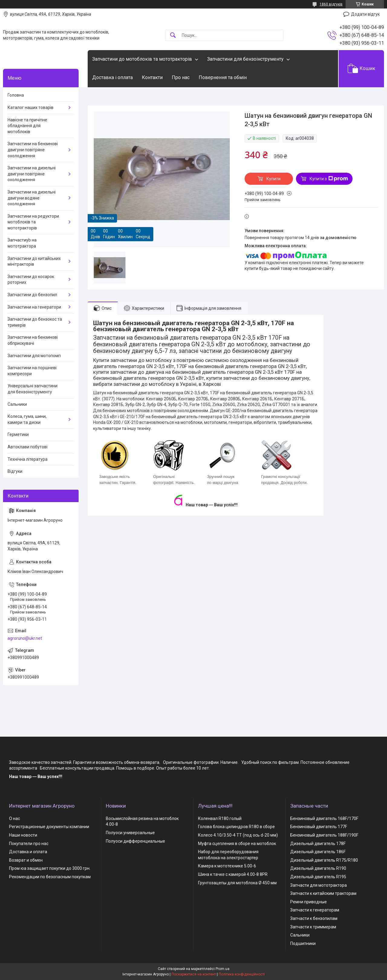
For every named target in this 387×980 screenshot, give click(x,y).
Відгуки (15, 471)
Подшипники (303, 943)
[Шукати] (173, 35)
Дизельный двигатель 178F (318, 844)
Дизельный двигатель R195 (318, 877)
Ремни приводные (309, 902)
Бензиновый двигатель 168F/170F (324, 818)
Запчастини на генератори (34, 307)
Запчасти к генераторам (315, 910)
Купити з (329, 179)
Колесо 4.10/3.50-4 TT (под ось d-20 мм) (238, 835)
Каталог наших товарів (31, 107)
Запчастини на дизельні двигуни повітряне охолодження (32, 174)
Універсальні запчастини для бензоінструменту (33, 389)
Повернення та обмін (223, 77)
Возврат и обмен (26, 860)
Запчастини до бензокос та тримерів (35, 322)
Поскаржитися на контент (194, 974)
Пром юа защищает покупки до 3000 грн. (50, 868)
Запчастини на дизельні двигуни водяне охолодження (32, 198)
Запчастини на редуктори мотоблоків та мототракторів (33, 222)
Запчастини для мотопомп (34, 356)
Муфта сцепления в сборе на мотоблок (237, 844)
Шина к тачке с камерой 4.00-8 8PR (233, 874)
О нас (15, 818)
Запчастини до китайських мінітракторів (34, 261)
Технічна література (28, 459)
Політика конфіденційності (242, 974)
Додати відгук (365, 14)
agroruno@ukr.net (25, 638)
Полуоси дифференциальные (135, 841)
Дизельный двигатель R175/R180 (324, 860)
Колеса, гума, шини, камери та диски (27, 419)
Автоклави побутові (28, 447)
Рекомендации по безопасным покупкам (50, 877)
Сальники (17, 404)
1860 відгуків (331, 4)
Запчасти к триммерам (313, 927)
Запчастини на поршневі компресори (32, 371)
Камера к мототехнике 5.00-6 (227, 866)
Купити (273, 179)
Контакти (152, 77)
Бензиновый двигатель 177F (319, 827)
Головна (16, 95)
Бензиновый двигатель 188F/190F (324, 835)
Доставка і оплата (112, 77)
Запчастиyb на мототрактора (22, 243)
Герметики (18, 434)
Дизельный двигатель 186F (318, 852)
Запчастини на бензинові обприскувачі (33, 340)
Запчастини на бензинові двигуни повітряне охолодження (33, 150)
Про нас (181, 77)
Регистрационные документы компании (49, 827)
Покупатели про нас (29, 844)
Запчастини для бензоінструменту (245, 59)
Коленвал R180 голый (220, 818)
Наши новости (23, 835)
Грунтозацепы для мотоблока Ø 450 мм (237, 883)
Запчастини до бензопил (32, 295)
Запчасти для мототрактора (319, 885)
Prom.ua (223, 969)
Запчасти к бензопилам (314, 918)
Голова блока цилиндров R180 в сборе (236, 827)
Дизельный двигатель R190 (318, 868)
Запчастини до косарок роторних (31, 280)
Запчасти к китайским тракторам (323, 893)
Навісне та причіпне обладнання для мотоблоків (27, 126)
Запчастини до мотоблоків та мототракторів (142, 59)
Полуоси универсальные (130, 833)
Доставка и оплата (28, 852)
